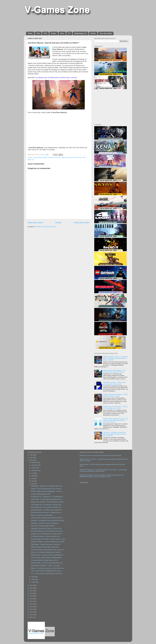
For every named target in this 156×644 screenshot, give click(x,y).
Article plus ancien (82, 223)
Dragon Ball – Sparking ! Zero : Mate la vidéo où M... (47, 486)
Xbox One (79, 158)
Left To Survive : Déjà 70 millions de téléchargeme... (47, 558)
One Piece (51, 158)
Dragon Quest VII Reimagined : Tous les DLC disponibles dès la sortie (115, 407)
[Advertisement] (65, 23)
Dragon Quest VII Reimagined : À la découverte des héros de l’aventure (114, 371)
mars (33, 577)
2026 (31, 455)
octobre (34, 468)
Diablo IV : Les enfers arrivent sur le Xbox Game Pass (47, 568)
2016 (31, 604)
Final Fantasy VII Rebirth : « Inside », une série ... (46, 566)
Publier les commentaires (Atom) (46, 227)
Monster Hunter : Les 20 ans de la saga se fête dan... (47, 563)
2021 (31, 591)
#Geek (93, 33)
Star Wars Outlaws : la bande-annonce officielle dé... (47, 510)
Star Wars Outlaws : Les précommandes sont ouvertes (48, 542)
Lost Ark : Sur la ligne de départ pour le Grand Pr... (46, 552)
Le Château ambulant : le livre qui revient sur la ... (46, 536)
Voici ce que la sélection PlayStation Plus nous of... (46, 571)
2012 (31, 615)
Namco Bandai (38, 158)
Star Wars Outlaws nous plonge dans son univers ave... (48, 550)
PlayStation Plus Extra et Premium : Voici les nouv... (47, 529)
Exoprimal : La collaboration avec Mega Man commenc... (48, 521)
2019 (31, 596)
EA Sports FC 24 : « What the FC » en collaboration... (47, 497)
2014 (31, 609)
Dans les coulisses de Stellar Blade (42, 515)
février (34, 580)
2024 (31, 460)
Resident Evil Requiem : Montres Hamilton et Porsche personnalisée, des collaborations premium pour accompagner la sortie (102, 476)
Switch (54, 33)
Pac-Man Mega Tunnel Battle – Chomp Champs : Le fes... (48, 539)
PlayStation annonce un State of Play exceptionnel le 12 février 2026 (114, 383)
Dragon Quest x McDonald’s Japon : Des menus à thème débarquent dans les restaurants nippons (115, 420)
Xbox (62, 33)
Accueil (58, 223)
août (33, 473)
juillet (33, 476)
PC (69, 33)
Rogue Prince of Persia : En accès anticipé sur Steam (47, 502)
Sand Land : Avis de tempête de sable (42, 526)
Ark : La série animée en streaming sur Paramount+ (47, 574)
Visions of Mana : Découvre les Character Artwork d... (47, 518)
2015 (31, 607)
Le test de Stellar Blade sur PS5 (41, 494)
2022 (31, 588)
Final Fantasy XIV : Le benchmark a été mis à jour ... (47, 505)
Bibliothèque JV (80, 33)
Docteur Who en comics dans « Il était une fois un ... (47, 513)
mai (33, 481)
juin (33, 478)
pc (68, 158)
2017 (31, 601)
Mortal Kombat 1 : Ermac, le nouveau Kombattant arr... (48, 555)
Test (38, 33)
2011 (31, 617)
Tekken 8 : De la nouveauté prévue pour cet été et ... (47, 489)
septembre (35, 470)
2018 (31, 599)
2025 (31, 458)
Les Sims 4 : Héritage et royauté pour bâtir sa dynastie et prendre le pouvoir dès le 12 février (115, 434)
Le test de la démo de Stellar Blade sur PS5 (44, 560)
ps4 (71, 158)
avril (33, 484)
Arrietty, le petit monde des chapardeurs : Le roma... (47, 491)
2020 (31, 593)
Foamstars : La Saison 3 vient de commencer (45, 523)
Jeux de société (106, 33)
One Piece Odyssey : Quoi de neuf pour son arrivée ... (47, 531)
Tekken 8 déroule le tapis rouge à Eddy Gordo (45, 547)
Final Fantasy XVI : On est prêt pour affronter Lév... (46, 507)
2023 (31, 585)
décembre (35, 463)
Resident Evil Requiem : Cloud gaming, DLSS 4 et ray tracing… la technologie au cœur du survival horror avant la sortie (103, 471)
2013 (31, 612)
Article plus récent (35, 223)
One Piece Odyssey (60, 158)
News (30, 33)
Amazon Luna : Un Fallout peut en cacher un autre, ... (47, 534)
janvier (34, 582)
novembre (35, 465)
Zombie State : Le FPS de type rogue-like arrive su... (47, 499)
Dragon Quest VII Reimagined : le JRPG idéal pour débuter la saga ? (115, 395)
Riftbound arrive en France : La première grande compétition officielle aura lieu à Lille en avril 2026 (115, 358)
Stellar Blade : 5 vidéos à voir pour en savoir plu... (46, 544)
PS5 (45, 33)
